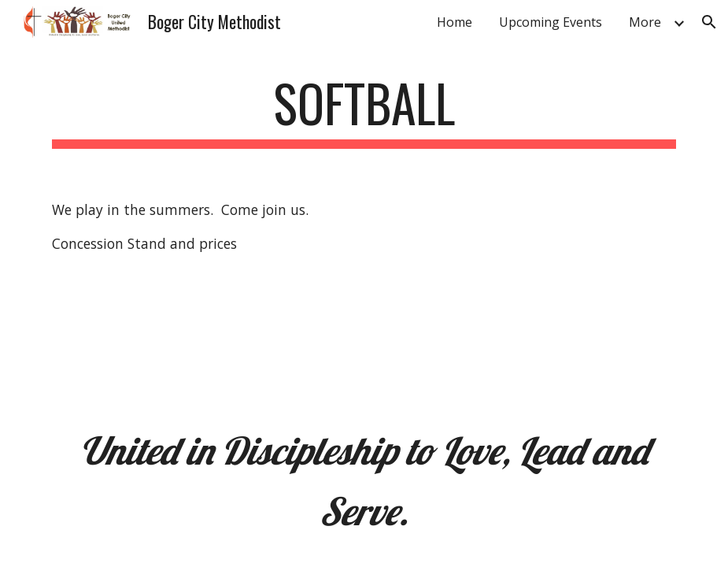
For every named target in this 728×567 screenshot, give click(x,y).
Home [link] (455, 22)
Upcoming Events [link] (551, 22)
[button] (709, 22)
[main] (364, 111)
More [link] (645, 22)
